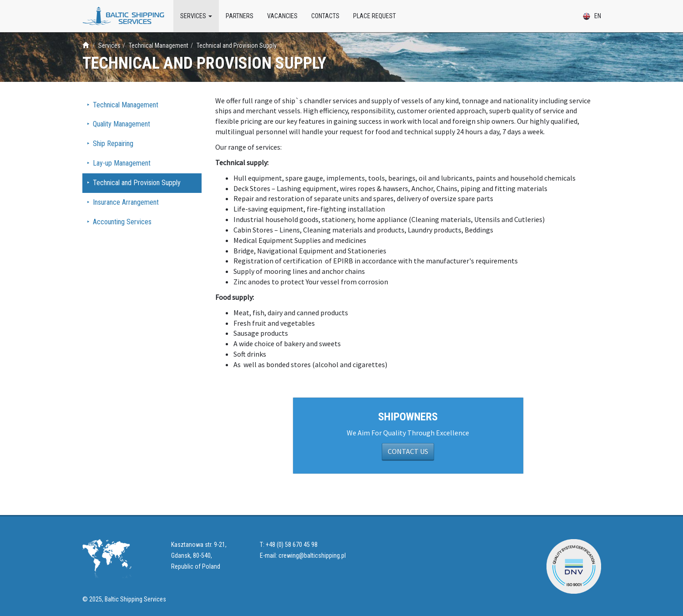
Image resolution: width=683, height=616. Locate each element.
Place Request (374, 16)
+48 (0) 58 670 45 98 (292, 545)
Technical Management (126, 105)
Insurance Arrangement (126, 202)
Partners (240, 16)
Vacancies (282, 16)
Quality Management (121, 124)
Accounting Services (122, 222)
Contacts (325, 16)
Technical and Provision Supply (137, 183)
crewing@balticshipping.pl (312, 555)
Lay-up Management (122, 163)
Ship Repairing (113, 144)
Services (196, 16)
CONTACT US (408, 451)
